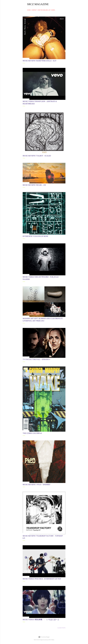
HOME (29, 10)
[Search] (65, 4)
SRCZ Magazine (38, 4)
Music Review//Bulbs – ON (34, 185)
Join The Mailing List (44, 10)
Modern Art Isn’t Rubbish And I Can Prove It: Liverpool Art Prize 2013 (43, 320)
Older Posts (61, 628)
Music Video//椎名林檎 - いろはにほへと (41, 620)
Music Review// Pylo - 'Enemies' (36, 485)
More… (53, 10)
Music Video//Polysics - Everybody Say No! (42, 579)
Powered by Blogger (44, 637)
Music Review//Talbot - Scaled (37, 156)
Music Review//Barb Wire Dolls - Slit (40, 61)
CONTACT (34, 10)
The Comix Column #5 (32, 433)
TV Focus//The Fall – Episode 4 (36, 359)
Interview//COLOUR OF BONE (35, 236)
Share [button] (24, 63)
